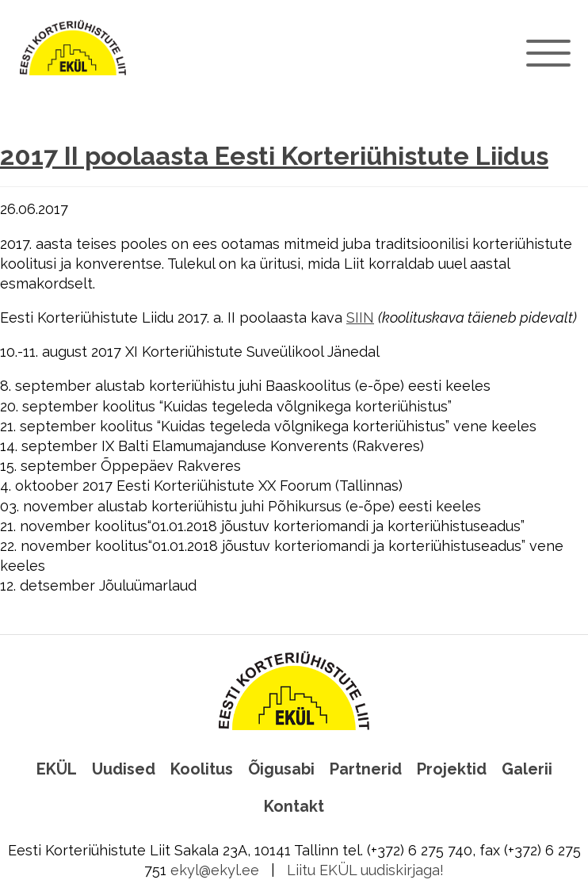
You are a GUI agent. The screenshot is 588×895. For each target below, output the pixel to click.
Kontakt (294, 806)
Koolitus (202, 769)
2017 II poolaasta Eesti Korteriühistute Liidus (274, 156)
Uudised (124, 769)
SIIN (360, 317)
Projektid (452, 769)
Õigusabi (281, 769)
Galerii (527, 769)
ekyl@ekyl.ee (215, 870)
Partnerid (366, 769)
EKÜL (57, 769)
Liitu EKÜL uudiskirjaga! (365, 870)
